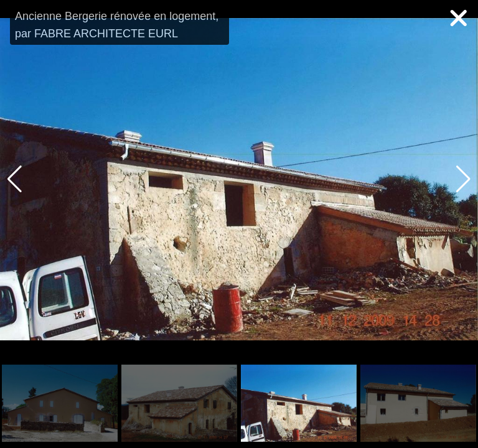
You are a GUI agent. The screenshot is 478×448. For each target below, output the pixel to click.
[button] (463, 179)
